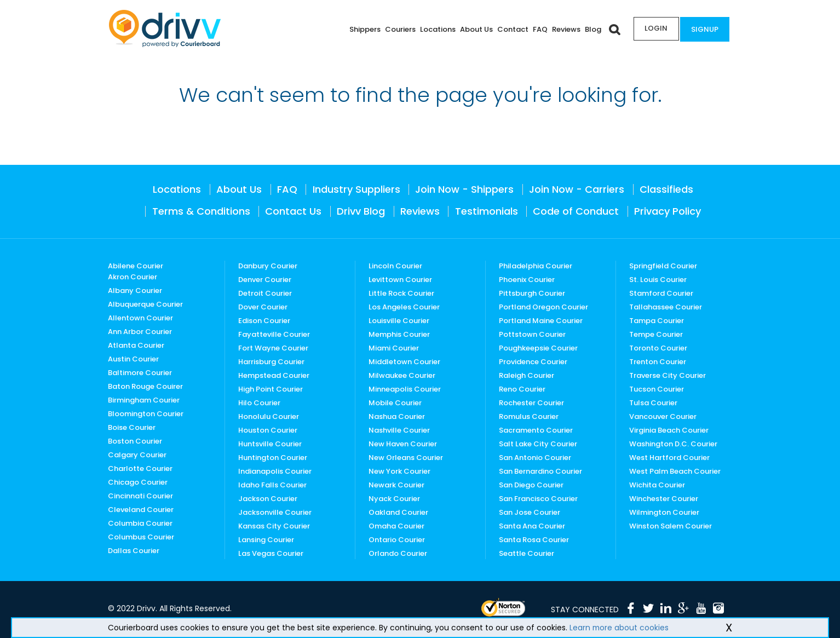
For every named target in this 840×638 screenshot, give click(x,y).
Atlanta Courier (136, 345)
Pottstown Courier (532, 334)
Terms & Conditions (201, 211)
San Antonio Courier (535, 458)
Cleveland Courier (141, 510)
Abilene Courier (136, 266)
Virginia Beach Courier (669, 430)
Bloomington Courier (146, 414)
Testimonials (487, 211)
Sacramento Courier (536, 430)
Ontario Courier (397, 540)
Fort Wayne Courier (273, 348)
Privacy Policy (668, 211)
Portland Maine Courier (541, 321)
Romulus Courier (529, 416)
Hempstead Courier (274, 375)
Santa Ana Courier (532, 526)
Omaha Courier (396, 526)
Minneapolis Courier (405, 389)
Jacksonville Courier (275, 512)
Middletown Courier (404, 362)
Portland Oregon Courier (543, 307)
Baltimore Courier (140, 373)
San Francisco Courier (538, 499)
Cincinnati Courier (140, 496)
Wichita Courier (657, 485)
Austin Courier (133, 359)
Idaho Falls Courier (272, 485)
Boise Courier (132, 427)
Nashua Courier (397, 416)
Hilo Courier (259, 403)
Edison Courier (264, 321)
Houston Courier (268, 430)
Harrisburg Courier (271, 362)
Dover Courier (263, 307)
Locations (435, 29)
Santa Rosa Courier (534, 540)
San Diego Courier (531, 485)
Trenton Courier (658, 362)
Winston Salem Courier (671, 526)
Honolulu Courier (269, 416)
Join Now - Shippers (464, 189)
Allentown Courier (140, 318)
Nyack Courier (394, 499)
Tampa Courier (657, 321)
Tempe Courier (656, 334)
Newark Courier (396, 485)
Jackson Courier (268, 499)
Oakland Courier (398, 512)
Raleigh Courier (527, 375)
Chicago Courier (138, 482)
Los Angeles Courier (404, 307)
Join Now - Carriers (577, 189)
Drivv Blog (361, 211)
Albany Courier (135, 291)
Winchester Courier (664, 499)
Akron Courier (133, 277)
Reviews (563, 29)
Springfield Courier (663, 266)
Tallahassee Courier (666, 307)
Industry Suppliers (356, 189)
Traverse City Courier (668, 375)
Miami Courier (394, 348)
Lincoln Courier (395, 266)
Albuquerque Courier (145, 304)
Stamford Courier (661, 293)
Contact (510, 29)
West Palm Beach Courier (675, 471)
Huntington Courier (273, 458)
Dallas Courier (134, 551)
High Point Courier (271, 389)
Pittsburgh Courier (532, 293)
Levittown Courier (400, 280)
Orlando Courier (398, 553)
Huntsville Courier (270, 444)
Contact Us (293, 211)
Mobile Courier (395, 403)
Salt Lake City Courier (538, 444)
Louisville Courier (399, 321)
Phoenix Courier (527, 280)
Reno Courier (522, 389)
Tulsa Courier (653, 403)
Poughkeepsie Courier (538, 348)
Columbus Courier (141, 537)
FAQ (537, 29)
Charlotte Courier (140, 469)
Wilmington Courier (664, 512)
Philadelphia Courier (536, 266)
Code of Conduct (576, 211)
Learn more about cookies (620, 628)
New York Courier (399, 471)
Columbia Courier (140, 523)
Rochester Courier (531, 403)
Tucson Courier (657, 389)
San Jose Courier (530, 512)
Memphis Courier (399, 334)
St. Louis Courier (658, 280)
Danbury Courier (268, 266)
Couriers (397, 29)
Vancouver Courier (663, 416)
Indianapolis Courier (275, 471)
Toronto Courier (658, 348)
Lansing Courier (266, 540)
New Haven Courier (403, 444)
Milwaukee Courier (402, 375)
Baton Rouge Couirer (145, 386)
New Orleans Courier (406, 458)
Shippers (362, 29)
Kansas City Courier (274, 526)
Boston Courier (135, 441)
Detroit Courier (265, 293)
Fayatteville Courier (274, 334)
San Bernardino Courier (540, 471)
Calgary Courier (137, 455)
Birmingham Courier (144, 400)
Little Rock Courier (401, 293)
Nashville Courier (399, 430)
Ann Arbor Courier (140, 332)
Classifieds (666, 189)
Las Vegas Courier (271, 553)
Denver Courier (265, 280)
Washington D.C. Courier (673, 444)
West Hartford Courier (669, 458)
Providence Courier (533, 362)
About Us (473, 29)
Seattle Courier (527, 553)
